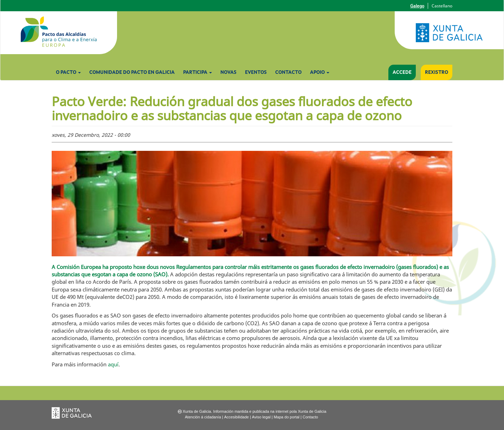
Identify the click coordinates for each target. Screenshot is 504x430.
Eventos (256, 72)
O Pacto (68, 72)
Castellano (442, 6)
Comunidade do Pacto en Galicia (132, 72)
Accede (402, 72)
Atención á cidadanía (203, 417)
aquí (113, 364)
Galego (417, 6)
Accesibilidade (237, 417)
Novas (228, 72)
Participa (198, 72)
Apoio (320, 72)
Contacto (288, 72)
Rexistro (437, 72)
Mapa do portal (287, 417)
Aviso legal (261, 417)
